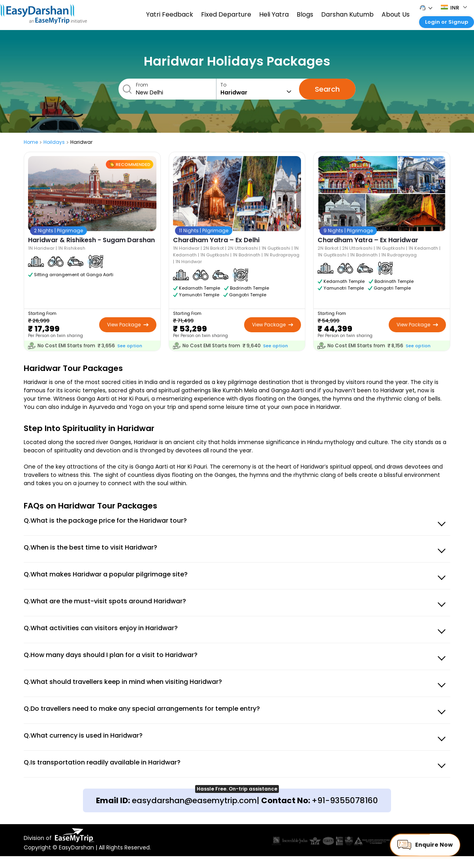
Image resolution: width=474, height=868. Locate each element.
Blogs (305, 14)
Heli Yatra (274, 14)
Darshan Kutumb (347, 14)
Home (31, 142)
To (258, 89)
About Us (396, 14)
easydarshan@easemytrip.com (194, 800)
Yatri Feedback (170, 14)
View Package (128, 325)
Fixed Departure (226, 14)
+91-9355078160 (345, 800)
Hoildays (54, 142)
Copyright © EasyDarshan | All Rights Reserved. (87, 847)
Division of (59, 835)
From (174, 89)
